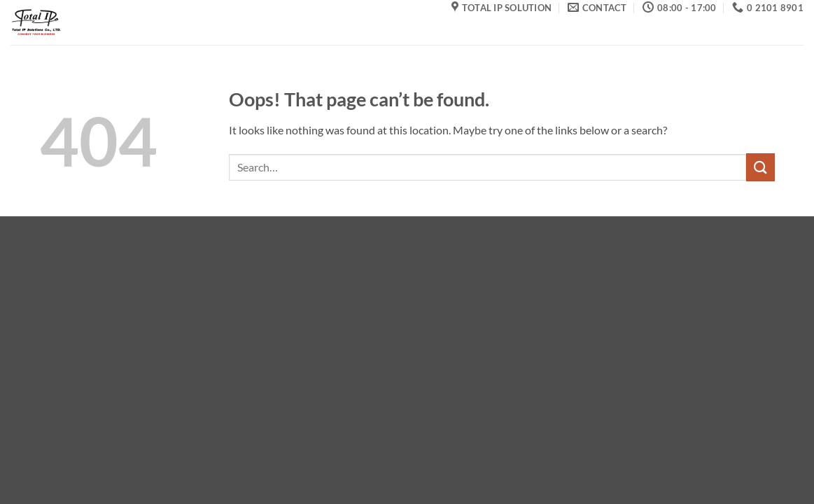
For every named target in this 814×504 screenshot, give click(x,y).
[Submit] (760, 167)
